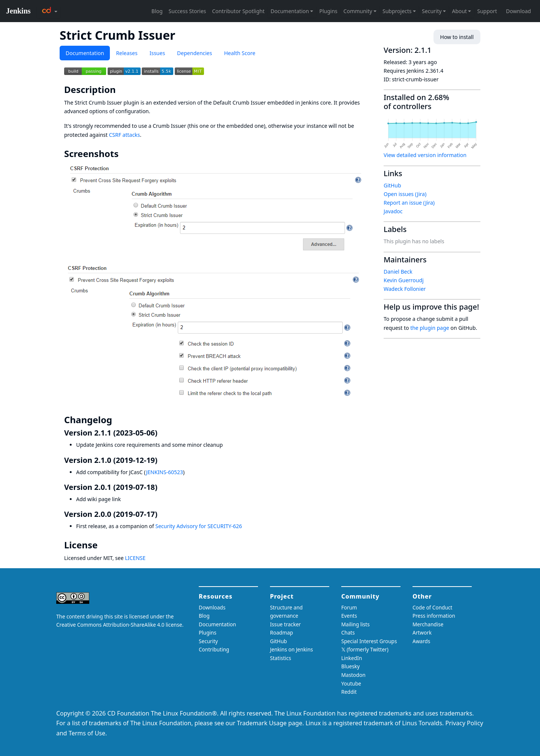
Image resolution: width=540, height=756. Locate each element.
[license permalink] (103, 545)
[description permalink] (121, 90)
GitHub (392, 185)
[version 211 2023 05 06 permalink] (162, 433)
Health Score (239, 53)
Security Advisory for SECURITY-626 (199, 526)
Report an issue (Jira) (409, 203)
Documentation (85, 53)
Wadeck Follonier (405, 289)
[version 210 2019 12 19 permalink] (162, 460)
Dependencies (194, 53)
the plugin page (430, 328)
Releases (127, 53)
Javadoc (393, 211)
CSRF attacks (124, 135)
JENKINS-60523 (164, 472)
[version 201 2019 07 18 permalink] (162, 487)
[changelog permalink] (117, 420)
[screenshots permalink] (124, 154)
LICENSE (135, 558)
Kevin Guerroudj (404, 280)
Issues (157, 53)
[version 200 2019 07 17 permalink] (162, 514)
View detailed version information (425, 155)
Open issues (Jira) (405, 194)
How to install (457, 37)
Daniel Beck (398, 272)
